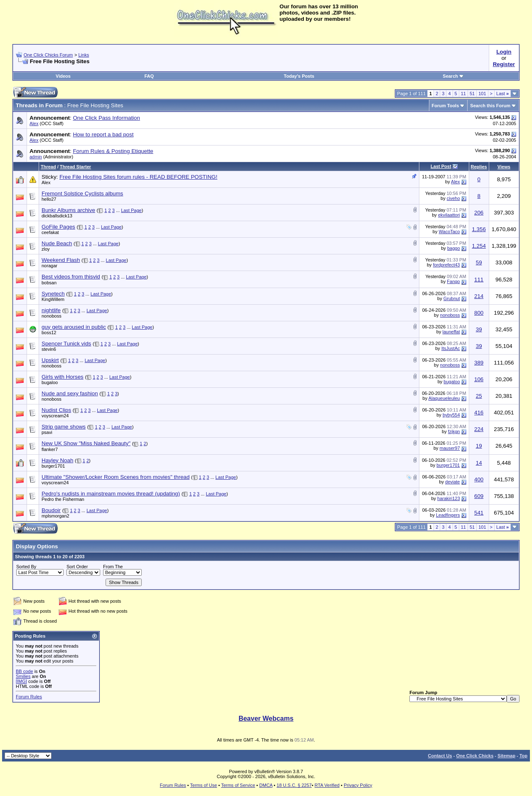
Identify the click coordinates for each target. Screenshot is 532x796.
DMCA (266, 785)
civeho (453, 198)
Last (502, 94)
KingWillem (53, 299)
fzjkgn (454, 431)
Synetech (53, 294)
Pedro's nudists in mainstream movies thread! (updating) (111, 494)
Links (84, 55)
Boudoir (51, 510)
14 (479, 463)
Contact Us (440, 756)
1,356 (479, 229)
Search (453, 76)
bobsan (49, 283)
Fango (453, 281)
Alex (34, 123)
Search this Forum (490, 106)
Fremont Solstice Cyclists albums (82, 193)
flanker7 (50, 449)
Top (523, 756)
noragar (49, 266)
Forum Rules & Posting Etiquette (113, 151)
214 (479, 296)
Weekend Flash (61, 260)
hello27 (49, 199)
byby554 (451, 415)
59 (479, 262)
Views (504, 167)
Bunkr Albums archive (68, 210)
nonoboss (52, 316)
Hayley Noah (57, 460)
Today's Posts (299, 76)
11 (463, 94)
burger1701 (53, 466)
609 (479, 496)
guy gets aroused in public (74, 327)
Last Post (441, 166)
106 (479, 379)
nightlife (51, 310)
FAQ (149, 76)
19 (479, 446)
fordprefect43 (447, 265)
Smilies (23, 676)
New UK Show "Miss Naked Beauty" (86, 443)
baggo (454, 248)
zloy (46, 249)
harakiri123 (448, 498)
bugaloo (50, 382)
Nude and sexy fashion (70, 393)
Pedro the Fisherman (63, 499)
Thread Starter (75, 167)
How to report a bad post (103, 134)
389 (479, 363)
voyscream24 (55, 416)
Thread (48, 167)
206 (479, 213)
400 (479, 479)
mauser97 (450, 448)
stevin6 (49, 349)
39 (479, 329)
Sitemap (506, 756)
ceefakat (50, 232)
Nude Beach (57, 243)
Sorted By (26, 567)
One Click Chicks (475, 756)
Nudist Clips (56, 410)
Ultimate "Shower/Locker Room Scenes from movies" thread (116, 477)
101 (482, 94)
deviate (452, 482)
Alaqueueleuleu (444, 398)
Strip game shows (64, 427)
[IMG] (21, 681)
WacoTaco (449, 232)
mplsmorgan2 (55, 516)
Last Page (131, 210)
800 (479, 313)
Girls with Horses (63, 377)
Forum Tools (446, 106)
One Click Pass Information (106, 118)
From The (113, 567)
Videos (63, 76)
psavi (47, 432)
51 (472, 94)
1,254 (479, 246)
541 (479, 513)
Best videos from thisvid (71, 277)
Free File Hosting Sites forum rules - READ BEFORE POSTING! (138, 177)
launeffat (451, 332)
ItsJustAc (451, 348)
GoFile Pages (58, 227)
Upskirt (50, 360)
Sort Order (77, 567)
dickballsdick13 (57, 216)
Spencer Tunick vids (66, 344)
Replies (479, 167)
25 (479, 396)
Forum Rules (29, 697)
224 (479, 429)
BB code (25, 671)
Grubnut (452, 298)
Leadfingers (448, 515)
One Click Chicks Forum (48, 55)
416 (479, 413)
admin (36, 157)
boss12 (49, 333)
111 (479, 280)
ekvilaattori (449, 215)
